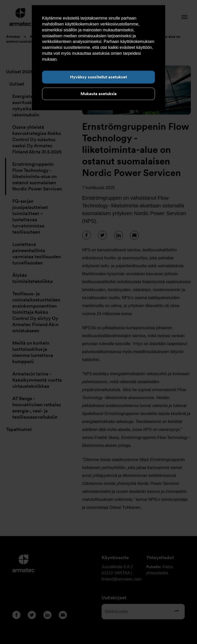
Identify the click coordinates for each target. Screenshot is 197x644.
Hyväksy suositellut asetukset (98, 77)
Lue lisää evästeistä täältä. (83, 59)
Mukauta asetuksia (99, 94)
